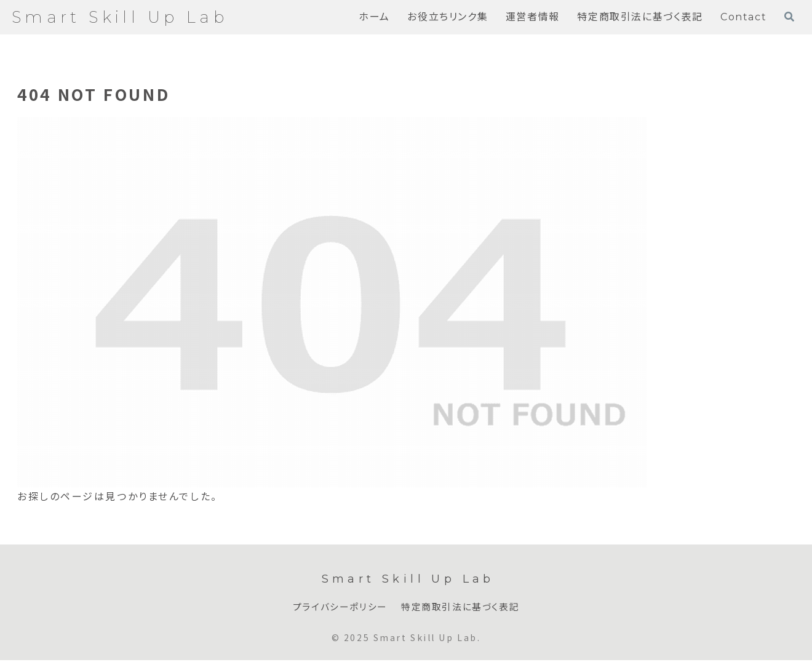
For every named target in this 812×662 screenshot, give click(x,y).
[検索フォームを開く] (789, 17)
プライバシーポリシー (336, 608)
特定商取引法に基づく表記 (463, 608)
